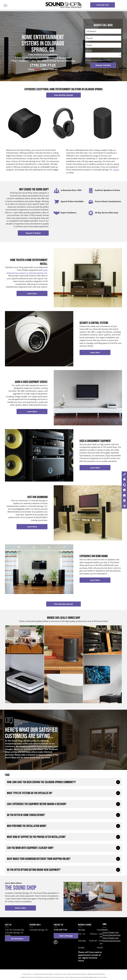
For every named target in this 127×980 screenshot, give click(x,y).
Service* (89, 51)
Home (105, 929)
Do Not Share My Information (43, 974)
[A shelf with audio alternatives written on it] (102, 640)
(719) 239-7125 (43, 65)
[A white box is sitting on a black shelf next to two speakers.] (25, 679)
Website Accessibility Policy (96, 974)
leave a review (45, 755)
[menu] (5, 6)
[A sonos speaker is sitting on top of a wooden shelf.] (63, 650)
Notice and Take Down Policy (77, 974)
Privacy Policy (27, 974)
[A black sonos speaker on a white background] (24, 123)
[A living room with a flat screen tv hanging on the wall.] (102, 679)
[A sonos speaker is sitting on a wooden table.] (63, 689)
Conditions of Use (60, 974)
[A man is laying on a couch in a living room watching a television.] (25, 640)
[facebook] (56, 942)
